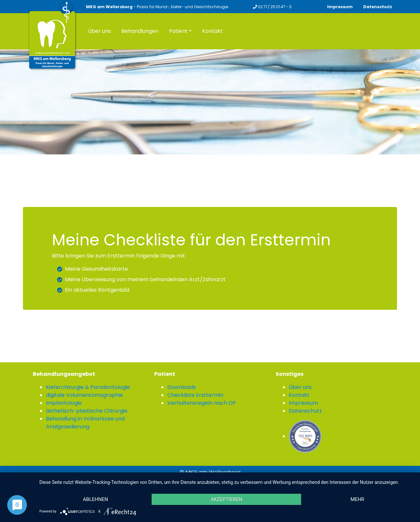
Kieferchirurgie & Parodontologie (88, 387)
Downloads (182, 387)
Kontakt (299, 395)
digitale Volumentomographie (84, 395)
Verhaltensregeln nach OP (202, 403)
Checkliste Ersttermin (195, 395)
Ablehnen (95, 499)
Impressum (340, 7)
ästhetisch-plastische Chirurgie (87, 411)
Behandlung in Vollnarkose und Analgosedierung (85, 423)
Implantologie (64, 403)
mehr (357, 499)
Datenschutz (378, 7)
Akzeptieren (226, 499)
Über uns (300, 387)
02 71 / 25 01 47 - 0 (272, 7)
